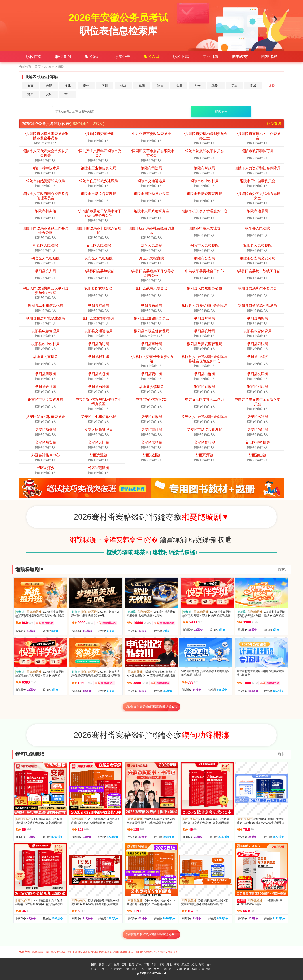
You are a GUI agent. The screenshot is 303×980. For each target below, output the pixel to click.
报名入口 (151, 57)
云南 (202, 969)
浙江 (209, 969)
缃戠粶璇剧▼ (30, 569)
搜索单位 (221, 111)
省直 (30, 86)
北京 (109, 965)
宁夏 (127, 969)
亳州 (86, 86)
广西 (146, 965)
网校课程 (269, 57)
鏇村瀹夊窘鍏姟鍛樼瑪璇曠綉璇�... (152, 707)
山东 (142, 969)
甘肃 (131, 965)
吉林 (209, 965)
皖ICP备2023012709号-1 (151, 973)
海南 (161, 965)
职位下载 (181, 57)
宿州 (105, 86)
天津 (179, 969)
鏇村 (282, 569)
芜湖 (235, 86)
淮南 (160, 86)
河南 (176, 965)
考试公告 (122, 57)
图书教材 (240, 57)
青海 (134, 969)
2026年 (49, 67)
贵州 (154, 965)
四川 (172, 969)
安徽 (101, 965)
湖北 (194, 965)
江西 (101, 969)
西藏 (187, 969)
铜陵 (272, 86)
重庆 (116, 965)
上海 (164, 969)
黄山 (68, 94)
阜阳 (142, 86)
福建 (124, 965)
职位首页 (34, 57)
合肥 (49, 86)
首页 (38, 67)
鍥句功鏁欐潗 (30, 754)
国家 (94, 965)
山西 (149, 969)
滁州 (179, 86)
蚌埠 (123, 86)
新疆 (194, 969)
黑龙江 (185, 965)
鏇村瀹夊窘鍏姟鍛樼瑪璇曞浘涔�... (152, 934)
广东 (139, 965)
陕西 (157, 969)
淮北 (68, 86)
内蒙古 (118, 969)
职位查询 (63, 57)
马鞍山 (216, 86)
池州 (30, 94)
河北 (169, 965)
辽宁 (109, 969)
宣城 (253, 86)
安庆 (49, 94)
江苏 (94, 969)
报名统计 (93, 57)
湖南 (202, 965)
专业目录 (210, 57)
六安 (197, 86)
